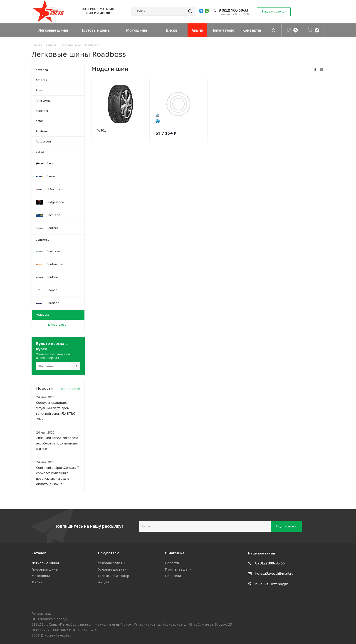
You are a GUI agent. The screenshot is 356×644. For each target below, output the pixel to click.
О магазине (175, 553)
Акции (103, 582)
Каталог (39, 553)
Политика (173, 576)
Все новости (70, 389)
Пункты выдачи (178, 569)
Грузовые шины (45, 569)
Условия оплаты (112, 563)
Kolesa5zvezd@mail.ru (274, 573)
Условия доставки (113, 569)
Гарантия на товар (114, 576)
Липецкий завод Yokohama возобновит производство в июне (57, 443)
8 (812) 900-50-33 (241, 10)
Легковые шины (45, 563)
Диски (37, 582)
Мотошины (41, 576)
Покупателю (109, 553)
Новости (172, 563)
